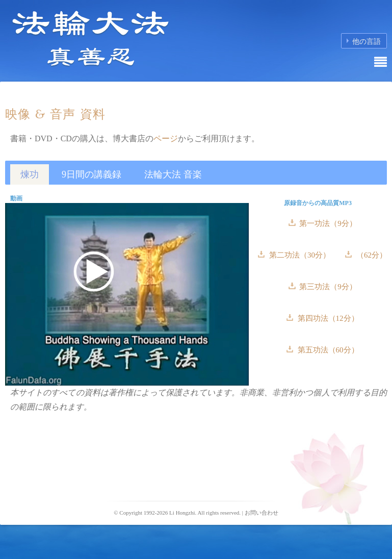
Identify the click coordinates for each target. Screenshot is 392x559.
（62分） (371, 255)
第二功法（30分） (300, 255)
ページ (166, 138)
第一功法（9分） (327, 223)
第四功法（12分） (327, 318)
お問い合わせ (262, 513)
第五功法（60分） (327, 350)
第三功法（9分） (327, 287)
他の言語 (367, 42)
